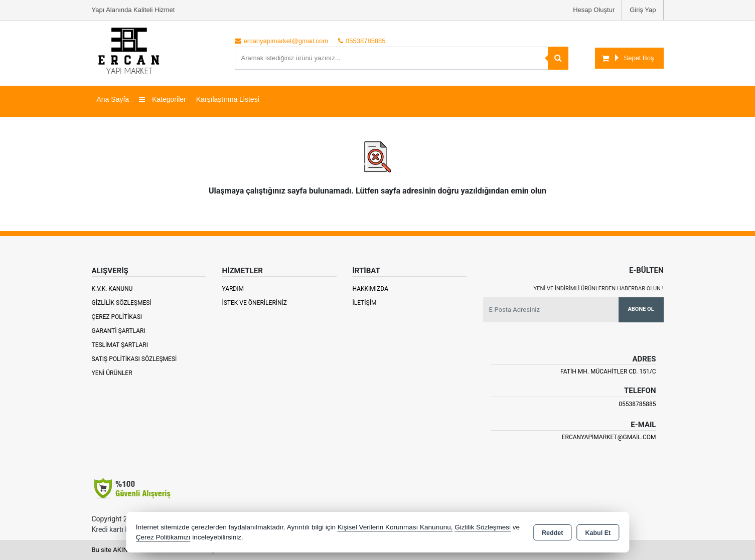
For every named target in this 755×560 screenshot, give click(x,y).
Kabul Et (598, 533)
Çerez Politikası (117, 317)
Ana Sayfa (113, 99)
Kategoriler (163, 99)
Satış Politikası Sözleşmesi (134, 359)
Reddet (552, 533)
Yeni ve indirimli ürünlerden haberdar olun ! (599, 289)
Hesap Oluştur (594, 10)
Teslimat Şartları (120, 345)
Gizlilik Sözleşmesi (122, 303)
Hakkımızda (370, 289)
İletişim (364, 303)
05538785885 (637, 404)
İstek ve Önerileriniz (254, 303)
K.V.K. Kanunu (112, 289)
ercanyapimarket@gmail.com (609, 437)
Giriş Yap (643, 10)
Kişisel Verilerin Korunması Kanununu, (395, 527)
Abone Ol (641, 309)
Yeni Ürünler (112, 373)
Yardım (233, 289)
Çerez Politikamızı (163, 537)
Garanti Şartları (119, 331)
